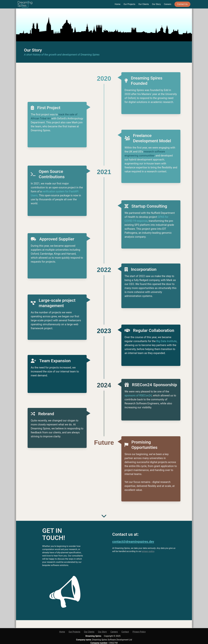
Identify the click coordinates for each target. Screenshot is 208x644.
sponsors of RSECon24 (138, 395)
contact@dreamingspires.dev (133, 542)
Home (118, 4)
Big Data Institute (166, 341)
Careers (168, 4)
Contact (125, 632)
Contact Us (182, 4)
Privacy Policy (139, 632)
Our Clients (144, 4)
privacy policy (148, 551)
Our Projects (129, 4)
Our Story (156, 4)
